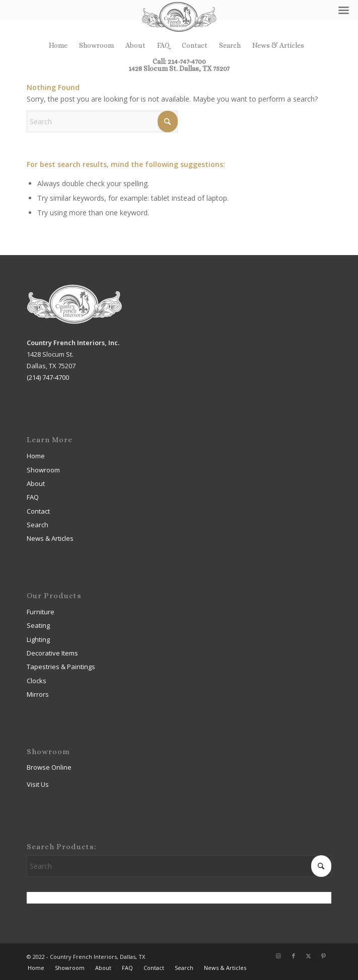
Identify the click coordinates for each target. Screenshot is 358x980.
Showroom (96, 45)
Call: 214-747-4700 (179, 61)
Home (58, 45)
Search (230, 45)
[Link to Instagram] (278, 956)
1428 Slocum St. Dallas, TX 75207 (179, 68)
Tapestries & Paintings (61, 667)
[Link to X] (309, 956)
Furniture (41, 612)
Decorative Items (52, 653)
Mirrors (38, 694)
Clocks (37, 681)
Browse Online (49, 767)
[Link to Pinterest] (324, 956)
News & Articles (278, 45)
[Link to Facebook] (294, 956)
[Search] (102, 121)
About (135, 45)
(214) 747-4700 (48, 377)
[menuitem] (58, 45)
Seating (38, 625)
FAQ (164, 45)
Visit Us (38, 784)
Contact (195, 45)
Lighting (38, 639)
